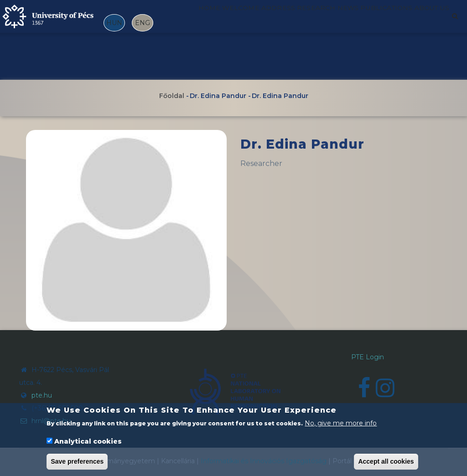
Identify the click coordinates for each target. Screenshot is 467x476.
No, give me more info (341, 424)
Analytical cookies (88, 442)
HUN (114, 23)
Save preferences (77, 462)
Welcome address (256, 20)
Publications (414, 20)
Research (324, 20)
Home (197, 20)
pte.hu (42, 395)
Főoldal (172, 96)
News (365, 20)
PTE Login (368, 357)
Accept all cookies (386, 462)
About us (205, 59)
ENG (143, 23)
